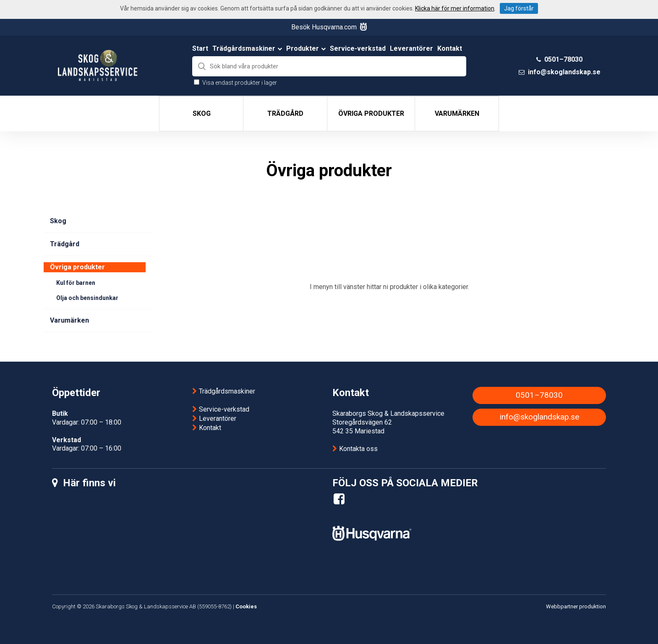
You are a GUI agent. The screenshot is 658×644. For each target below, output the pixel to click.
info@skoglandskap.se (564, 72)
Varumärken (457, 113)
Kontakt (450, 48)
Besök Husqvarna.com (329, 27)
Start (200, 48)
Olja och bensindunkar (87, 298)
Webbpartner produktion (576, 606)
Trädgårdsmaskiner (247, 48)
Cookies (246, 606)
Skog (202, 113)
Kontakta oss (358, 449)
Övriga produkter (371, 113)
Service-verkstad (358, 48)
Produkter (306, 48)
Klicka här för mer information (455, 8)
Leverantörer (411, 48)
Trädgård (285, 113)
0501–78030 (563, 59)
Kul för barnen (76, 283)
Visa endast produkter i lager (240, 83)
